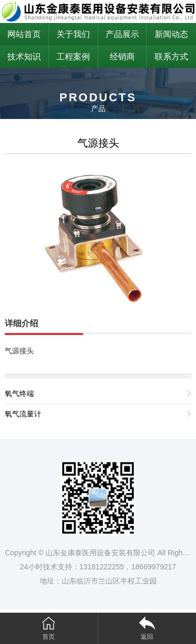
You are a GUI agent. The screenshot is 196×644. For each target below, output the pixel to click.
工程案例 (73, 57)
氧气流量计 (23, 414)
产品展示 (122, 34)
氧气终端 (19, 393)
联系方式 (171, 57)
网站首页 (24, 34)
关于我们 (73, 34)
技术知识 (24, 57)
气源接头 (98, 143)
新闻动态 (171, 34)
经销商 (122, 57)
